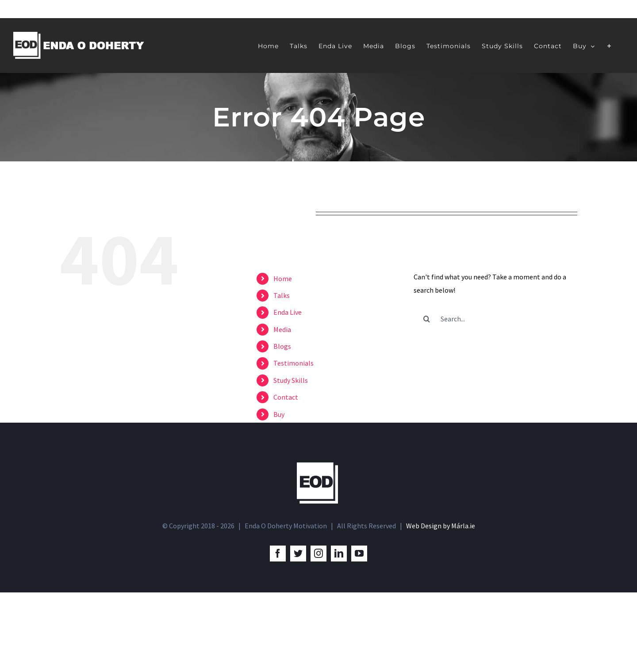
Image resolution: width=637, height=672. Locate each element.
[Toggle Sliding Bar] (609, 45)
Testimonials (294, 363)
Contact (286, 397)
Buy (279, 414)
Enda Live (288, 312)
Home (283, 279)
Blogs (282, 346)
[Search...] (495, 319)
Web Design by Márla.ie (441, 606)
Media (282, 329)
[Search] (427, 319)
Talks (282, 295)
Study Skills (291, 380)
